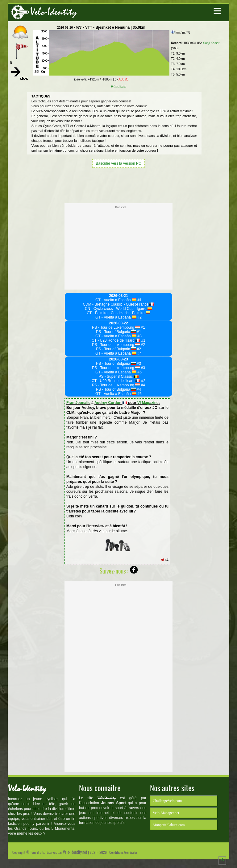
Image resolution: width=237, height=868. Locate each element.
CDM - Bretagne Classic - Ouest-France (118, 304)
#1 (139, 300)
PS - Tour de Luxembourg (116, 327)
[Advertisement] (118, 185)
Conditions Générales (123, 852)
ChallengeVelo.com (167, 801)
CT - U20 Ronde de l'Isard (116, 340)
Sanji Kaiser (211, 43)
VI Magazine (148, 403)
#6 (139, 394)
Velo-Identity (53, 12)
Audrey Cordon (111, 403)
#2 (139, 317)
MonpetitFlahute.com (169, 825)
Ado (123, 79)
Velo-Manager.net (166, 813)
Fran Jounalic (78, 403)
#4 (139, 353)
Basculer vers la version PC (118, 163)
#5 (139, 372)
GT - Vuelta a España (116, 300)
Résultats (118, 87)
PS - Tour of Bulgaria (116, 332)
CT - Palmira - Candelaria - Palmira (118, 313)
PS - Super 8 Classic (118, 376)
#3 (139, 336)
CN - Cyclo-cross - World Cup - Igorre (118, 309)
